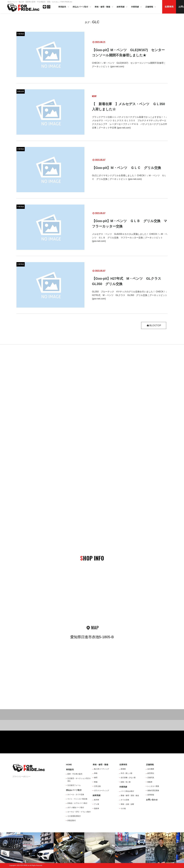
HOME (69, 765)
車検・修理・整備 (104, 7)
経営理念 (151, 773)
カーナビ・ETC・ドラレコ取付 (79, 812)
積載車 (150, 782)
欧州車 (97, 800)
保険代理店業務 (153, 791)
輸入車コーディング (102, 769)
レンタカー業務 (153, 786)
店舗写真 (151, 778)
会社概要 (151, 769)
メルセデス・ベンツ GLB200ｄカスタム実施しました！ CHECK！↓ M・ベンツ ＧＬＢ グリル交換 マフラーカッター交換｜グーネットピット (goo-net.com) (130, 238)
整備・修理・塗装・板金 (130, 795)
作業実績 (137, 7)
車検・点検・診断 (127, 804)
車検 (96, 773)
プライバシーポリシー (21, 777)
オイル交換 (125, 800)
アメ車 (97, 804)
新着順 (123, 769)
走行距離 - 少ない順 (128, 778)
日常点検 (97, 786)
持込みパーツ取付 (82, 7)
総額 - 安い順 (126, 782)
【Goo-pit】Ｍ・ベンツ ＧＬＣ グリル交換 (126, 168)
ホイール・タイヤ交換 (76, 795)
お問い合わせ (152, 800)
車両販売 (64, 7)
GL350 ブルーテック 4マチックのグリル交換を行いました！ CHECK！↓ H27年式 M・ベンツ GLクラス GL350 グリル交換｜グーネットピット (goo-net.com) (130, 295)
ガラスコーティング (102, 791)
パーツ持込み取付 (127, 791)
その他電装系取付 (74, 816)
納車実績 (122, 7)
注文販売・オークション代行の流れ (79, 780)
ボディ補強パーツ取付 (76, 808)
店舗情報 (151, 7)
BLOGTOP (154, 325)
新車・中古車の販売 (75, 774)
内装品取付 (72, 820)
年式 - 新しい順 (126, 773)
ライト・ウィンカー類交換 (77, 799)
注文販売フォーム (74, 785)
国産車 (97, 808)
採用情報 (151, 795)
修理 (96, 778)
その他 (123, 808)
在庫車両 (169, 7)
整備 (96, 782)
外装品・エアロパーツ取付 (77, 803)
